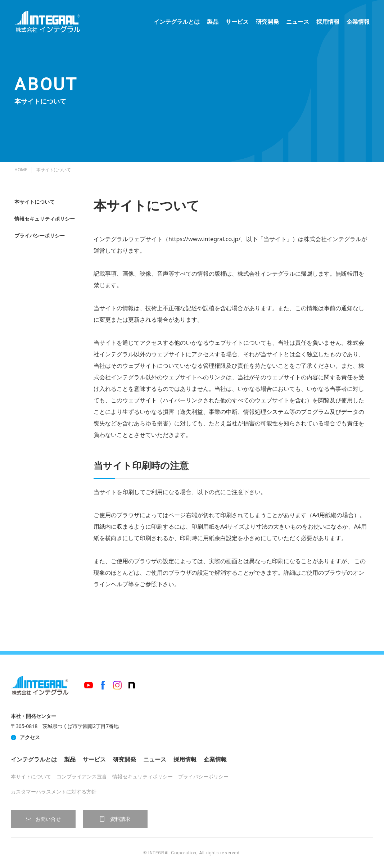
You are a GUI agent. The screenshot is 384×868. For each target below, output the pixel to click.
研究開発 (267, 22)
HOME (21, 170)
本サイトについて (35, 202)
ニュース (298, 22)
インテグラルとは (177, 22)
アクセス (30, 737)
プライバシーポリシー (40, 236)
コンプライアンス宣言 (82, 776)
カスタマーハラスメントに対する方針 (54, 792)
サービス (237, 22)
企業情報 (358, 22)
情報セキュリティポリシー (45, 219)
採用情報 (328, 22)
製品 (213, 22)
